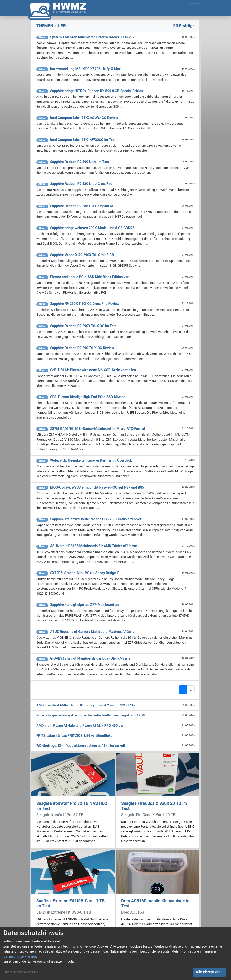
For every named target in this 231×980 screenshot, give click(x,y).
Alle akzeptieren (209, 972)
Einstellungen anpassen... (22, 972)
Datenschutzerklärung (20, 956)
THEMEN (45, 26)
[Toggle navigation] (195, 8)
